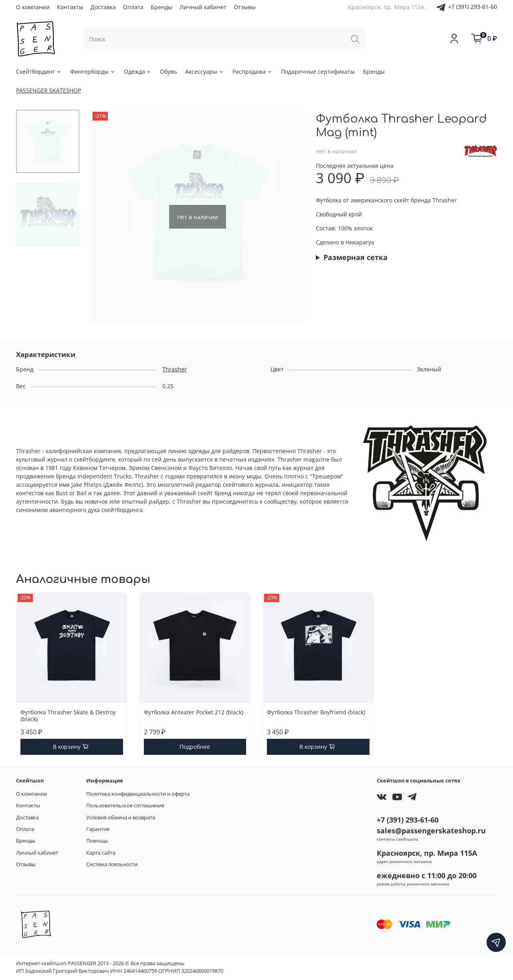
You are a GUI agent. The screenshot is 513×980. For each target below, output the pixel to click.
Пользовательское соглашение (125, 806)
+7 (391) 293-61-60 (473, 7)
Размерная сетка (355, 257)
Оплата (133, 7)
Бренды (162, 7)
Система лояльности (112, 864)
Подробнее (195, 747)
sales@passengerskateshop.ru (431, 831)
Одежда (138, 72)
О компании (33, 7)
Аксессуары (205, 72)
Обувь (168, 72)
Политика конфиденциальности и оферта (138, 794)
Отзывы (245, 7)
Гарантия (98, 829)
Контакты (70, 7)
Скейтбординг (39, 72)
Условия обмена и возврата (121, 818)
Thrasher (175, 369)
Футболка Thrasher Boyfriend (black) (316, 712)
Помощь (97, 841)
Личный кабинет (203, 7)
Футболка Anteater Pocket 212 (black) (194, 712)
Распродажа (252, 72)
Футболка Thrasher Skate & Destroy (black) (68, 715)
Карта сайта (101, 853)
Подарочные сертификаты (318, 72)
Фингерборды (93, 72)
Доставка (103, 7)
